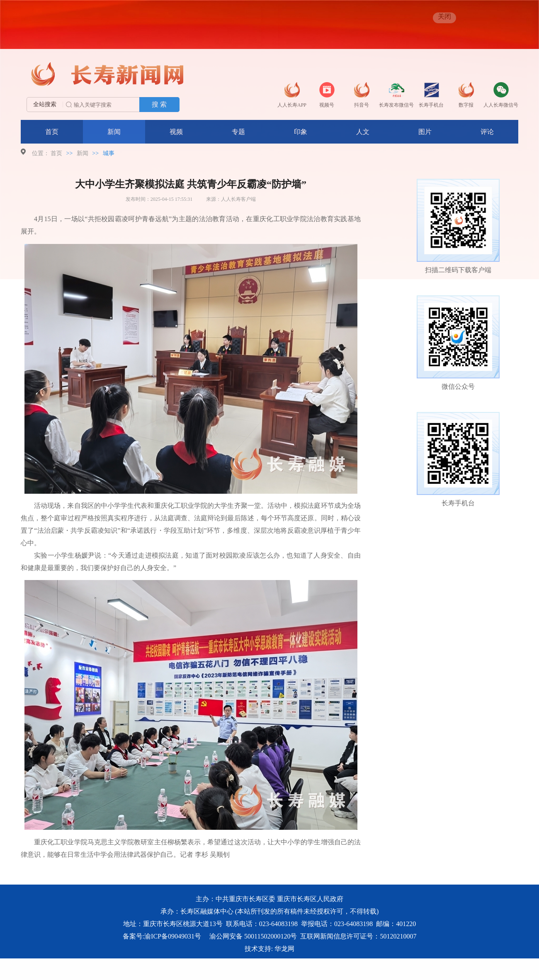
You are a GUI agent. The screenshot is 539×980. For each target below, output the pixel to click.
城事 (109, 153)
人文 (363, 132)
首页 (52, 132)
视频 (176, 132)
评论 (487, 132)
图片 (425, 132)
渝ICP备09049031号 (173, 936)
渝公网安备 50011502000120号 (253, 936)
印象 (301, 132)
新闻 (114, 132)
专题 (238, 132)
